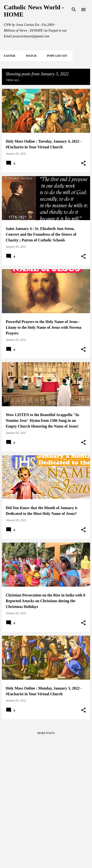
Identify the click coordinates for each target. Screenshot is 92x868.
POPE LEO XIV (57, 56)
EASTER (10, 56)
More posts (46, 733)
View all (13, 80)
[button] (83, 163)
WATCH (31, 56)
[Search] (74, 10)
